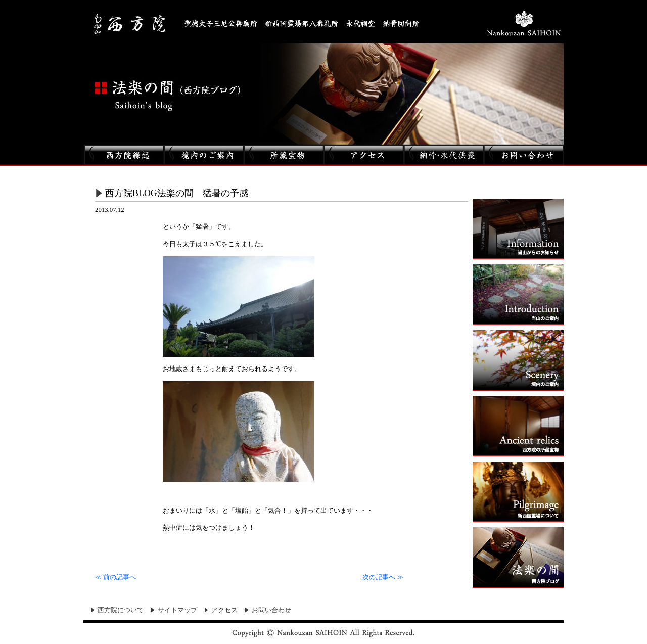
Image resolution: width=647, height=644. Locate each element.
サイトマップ (177, 610)
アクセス (224, 610)
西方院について (121, 610)
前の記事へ (115, 577)
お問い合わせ (271, 610)
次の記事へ (383, 577)
